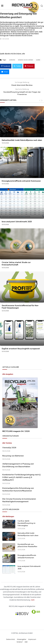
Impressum (32, 637)
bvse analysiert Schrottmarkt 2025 (17, 220)
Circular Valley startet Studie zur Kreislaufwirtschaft (16, 262)
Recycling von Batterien (13, 454)
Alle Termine (7, 441)
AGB (26, 640)
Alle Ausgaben (8, 372)
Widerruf (20, 640)
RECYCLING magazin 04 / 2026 (16, 429)
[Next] (42, 99)
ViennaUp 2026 (9, 446)
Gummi (38, 58)
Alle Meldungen (8, 515)
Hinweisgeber (22, 637)
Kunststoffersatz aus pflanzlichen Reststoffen (27, 544)
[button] (4, 640)
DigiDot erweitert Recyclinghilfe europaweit (21, 347)
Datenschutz (11, 637)
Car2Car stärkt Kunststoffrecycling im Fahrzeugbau (26, 521)
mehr (33, 598)
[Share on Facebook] (6, 64)
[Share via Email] (5, 70)
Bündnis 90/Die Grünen (26, 58)
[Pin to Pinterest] (29, 64)
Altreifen (12, 58)
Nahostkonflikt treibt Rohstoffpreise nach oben (22, 138)
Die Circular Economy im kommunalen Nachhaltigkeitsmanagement (19, 498)
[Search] (42, 5)
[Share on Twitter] (17, 64)
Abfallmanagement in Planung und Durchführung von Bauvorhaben (18, 463)
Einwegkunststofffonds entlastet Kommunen (21, 179)
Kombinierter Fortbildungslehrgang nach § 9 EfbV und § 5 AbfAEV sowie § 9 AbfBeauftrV (21, 475)
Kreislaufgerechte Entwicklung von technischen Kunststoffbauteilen (18, 488)
